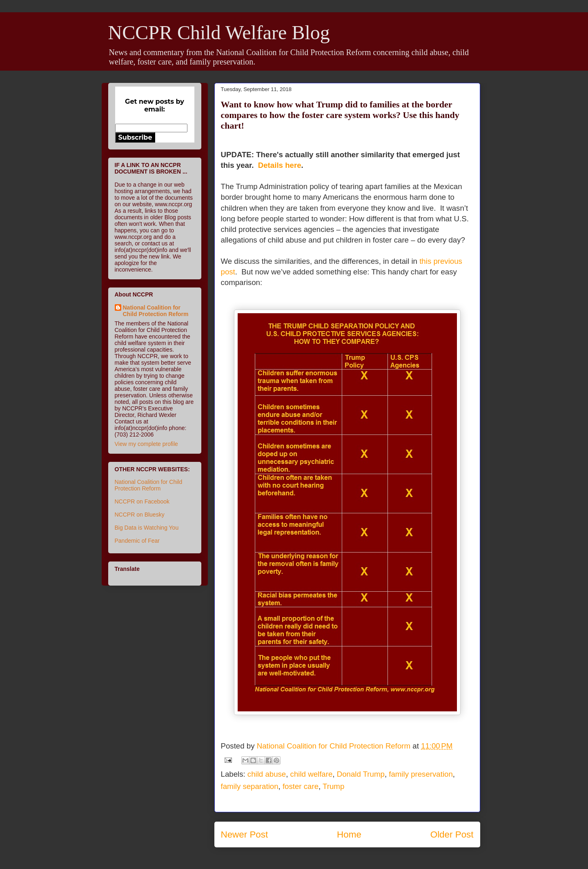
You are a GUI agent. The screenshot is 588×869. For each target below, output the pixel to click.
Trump (333, 786)
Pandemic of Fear (137, 541)
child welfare (312, 774)
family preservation (421, 774)
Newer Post (245, 834)
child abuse (267, 774)
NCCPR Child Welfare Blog (219, 32)
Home (349, 834)
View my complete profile (146, 444)
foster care (301, 786)
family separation (250, 786)
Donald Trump (361, 774)
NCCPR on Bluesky (140, 515)
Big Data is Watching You (147, 528)
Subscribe (135, 137)
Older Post (452, 834)
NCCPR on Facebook (142, 501)
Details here (280, 165)
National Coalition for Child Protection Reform (156, 311)
